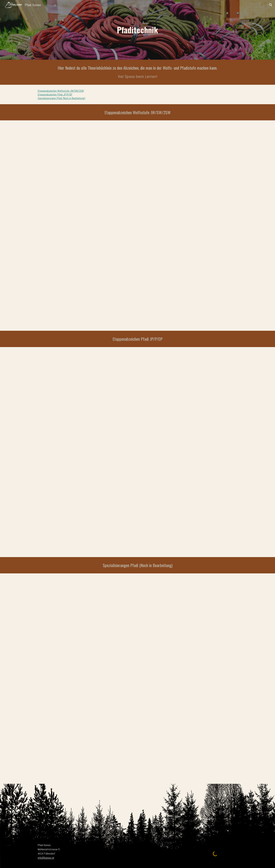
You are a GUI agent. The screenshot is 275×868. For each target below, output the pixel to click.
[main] (137, 30)
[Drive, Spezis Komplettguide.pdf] (137, 679)
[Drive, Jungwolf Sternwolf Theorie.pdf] (137, 225)
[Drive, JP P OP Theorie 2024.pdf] (137, 452)
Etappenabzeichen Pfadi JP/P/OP (55, 94)
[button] (271, 5)
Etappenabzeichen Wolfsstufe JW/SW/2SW (61, 91)
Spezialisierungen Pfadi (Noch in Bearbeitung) (61, 98)
